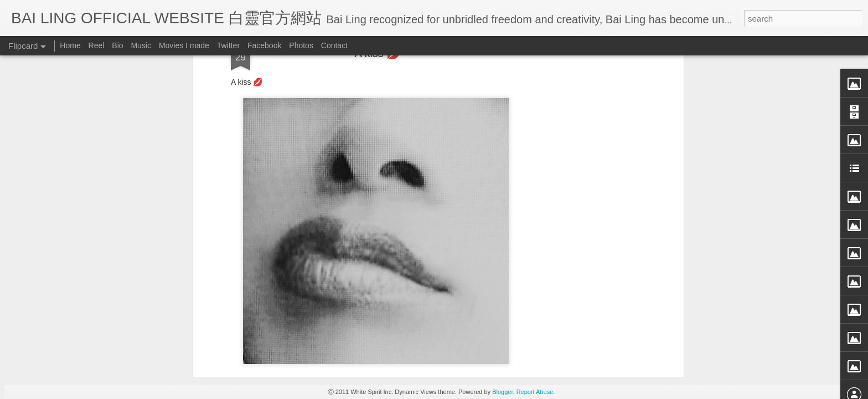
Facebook (264, 45)
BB (426, 170)
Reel (97, 45)
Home (70, 45)
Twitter (228, 45)
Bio (117, 45)
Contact (334, 45)
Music (141, 45)
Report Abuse (535, 392)
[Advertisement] (378, 242)
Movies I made (184, 45)
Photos (301, 45)
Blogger (502, 392)
